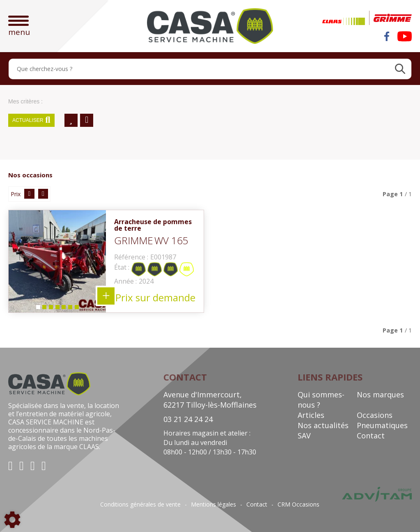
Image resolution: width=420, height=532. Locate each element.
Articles (311, 415)
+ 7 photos (106, 296)
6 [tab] (70, 309)
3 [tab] (50, 309)
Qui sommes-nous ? (321, 400)
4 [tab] (57, 309)
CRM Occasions (298, 504)
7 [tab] (77, 309)
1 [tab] (37, 309)
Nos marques (380, 394)
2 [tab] (44, 309)
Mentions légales (213, 504)
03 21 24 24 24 (188, 419)
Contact (371, 436)
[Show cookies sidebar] (12, 520)
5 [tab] (64, 309)
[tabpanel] (57, 261)
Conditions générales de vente (140, 504)
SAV (304, 436)
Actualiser (31, 120)
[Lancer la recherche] (400, 69)
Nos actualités (323, 425)
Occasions (375, 415)
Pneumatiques (382, 425)
